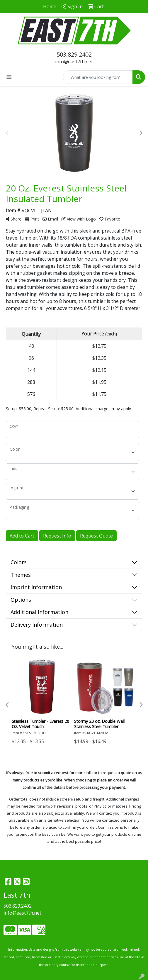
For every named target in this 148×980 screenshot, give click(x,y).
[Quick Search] (98, 77)
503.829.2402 (74, 54)
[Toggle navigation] (9, 77)
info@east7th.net (74, 62)
